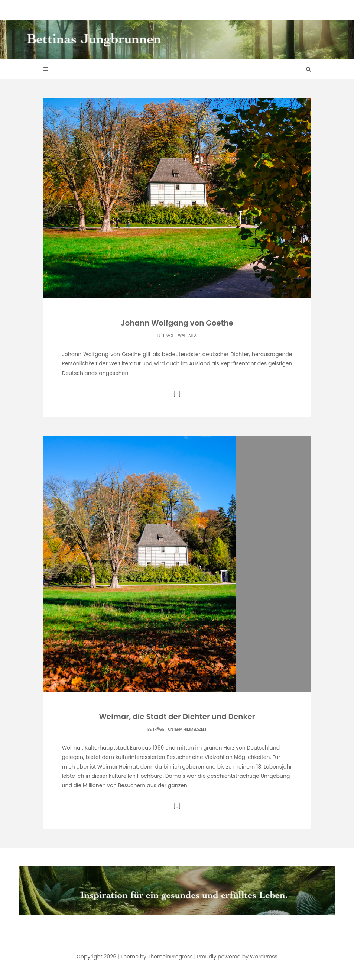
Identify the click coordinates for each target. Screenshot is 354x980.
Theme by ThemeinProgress (157, 957)
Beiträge (166, 336)
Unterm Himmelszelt (187, 729)
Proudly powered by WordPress (237, 957)
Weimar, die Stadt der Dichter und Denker (177, 717)
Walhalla (187, 336)
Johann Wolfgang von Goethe (177, 323)
